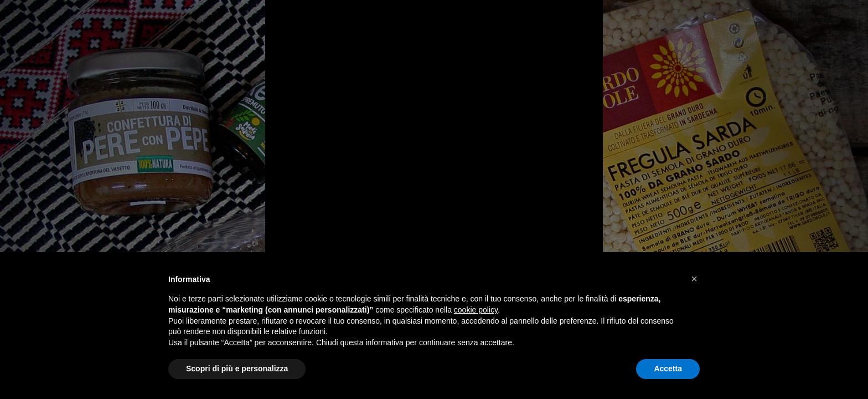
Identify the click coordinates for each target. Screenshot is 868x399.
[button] (694, 279)
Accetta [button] (668, 369)
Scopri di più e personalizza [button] (237, 369)
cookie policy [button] (476, 310)
